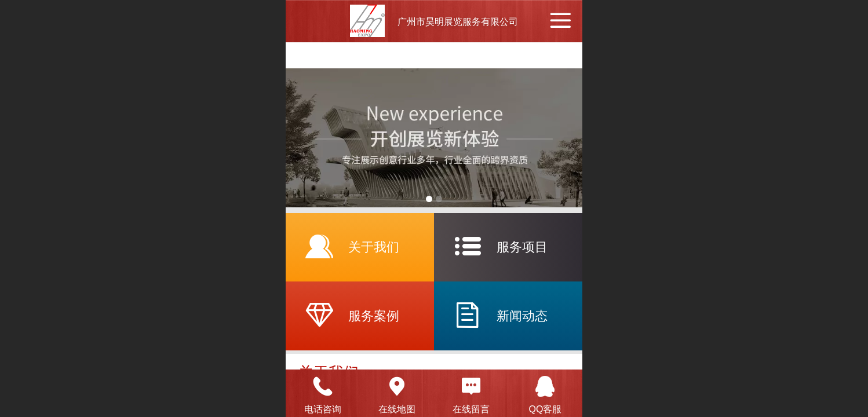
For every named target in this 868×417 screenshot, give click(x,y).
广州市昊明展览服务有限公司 (458, 22)
